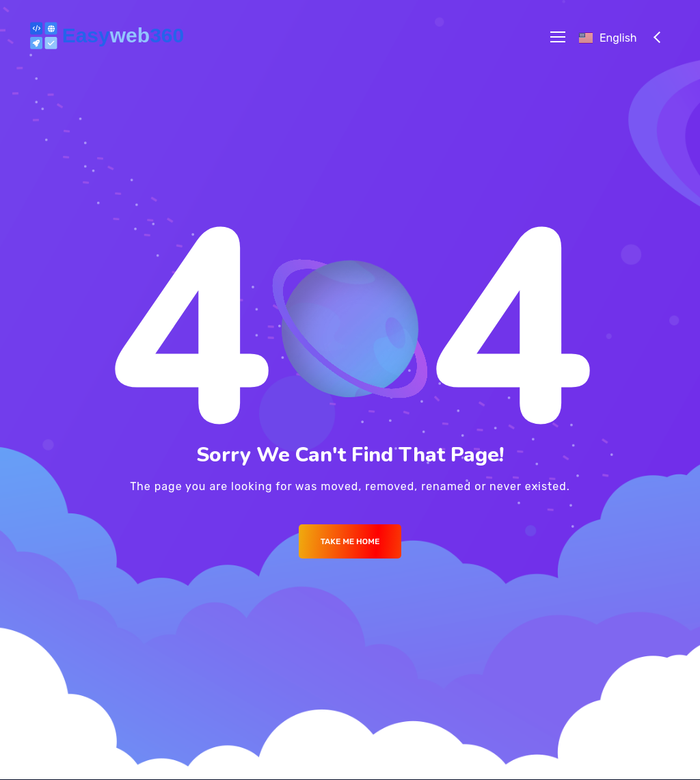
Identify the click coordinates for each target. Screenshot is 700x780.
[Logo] (109, 37)
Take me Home (350, 541)
